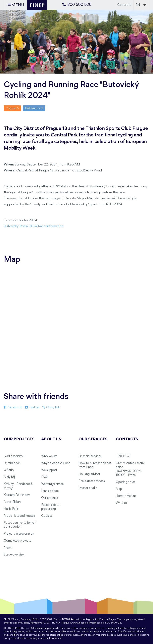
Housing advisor (89, 474)
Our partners (50, 498)
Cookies (47, 516)
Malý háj (9, 477)
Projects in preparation (19, 534)
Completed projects (17, 541)
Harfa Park (11, 509)
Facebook (13, 407)
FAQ (44, 477)
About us (51, 439)
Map (119, 489)
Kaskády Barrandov (17, 495)
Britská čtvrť (12, 463)
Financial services (90, 456)
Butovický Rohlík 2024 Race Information (34, 226)
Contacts (124, 5)
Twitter (32, 407)
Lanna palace (50, 491)
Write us (121, 503)
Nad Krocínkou (14, 456)
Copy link (51, 407)
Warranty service (52, 484)
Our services (93, 439)
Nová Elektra (13, 502)
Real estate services (92, 481)
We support (49, 470)
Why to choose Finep (56, 463)
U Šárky (9, 470)
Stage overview (14, 555)
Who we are (49, 456)
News (8, 548)
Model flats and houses (19, 516)
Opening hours (126, 482)
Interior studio (88, 488)
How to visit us (126, 496)
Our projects (19, 439)
